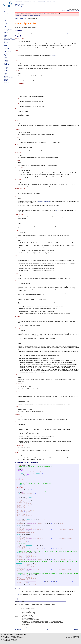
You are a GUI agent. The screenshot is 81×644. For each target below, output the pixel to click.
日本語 (73, 11)
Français (68, 11)
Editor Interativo (8, 44)
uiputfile (6, 70)
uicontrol (6, 62)
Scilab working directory (44, 201)
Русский (77, 11)
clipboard (6, 26)
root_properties (7, 53)
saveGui (6, 54)
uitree (5, 23)
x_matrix (6, 81)
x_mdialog (6, 82)
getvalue (6, 43)
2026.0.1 (43, 14)
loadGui (6, 45)
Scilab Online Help (20, 4)
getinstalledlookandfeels (9, 40)
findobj (6, 35)
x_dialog (6, 79)
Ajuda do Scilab (7, 13)
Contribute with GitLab (29, 1)
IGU (5, 17)
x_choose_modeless (8, 78)
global (20, 468)
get (68, 33)
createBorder (53, 55)
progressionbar (7, 51)
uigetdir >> (76, 630)
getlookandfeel (7, 41)
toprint (6, 59)
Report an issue (30, 628)
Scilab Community (40, 1)
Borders (6, 19)
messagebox (7, 47)
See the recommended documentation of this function (28, 15)
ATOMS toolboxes (50, 1)
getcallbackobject (8, 38)
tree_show (6, 60)
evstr (25, 472)
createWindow (7, 31)
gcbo (5, 37)
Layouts (6, 20)
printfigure (6, 48)
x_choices (6, 75)
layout (57, 210)
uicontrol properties (7, 64)
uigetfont (6, 69)
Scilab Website (19, 1)
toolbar (6, 57)
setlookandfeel (7, 56)
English (63, 11)
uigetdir (6, 66)
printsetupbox (7, 50)
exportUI (6, 32)
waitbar (6, 73)
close (5, 28)
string (38, 473)
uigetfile (6, 67)
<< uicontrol (18, 630)
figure (5, 34)
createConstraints (36, 114)
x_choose (6, 76)
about (5, 25)
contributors (7, 642)
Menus (6, 22)
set (35, 33)
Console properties (8, 29)
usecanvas (6, 72)
